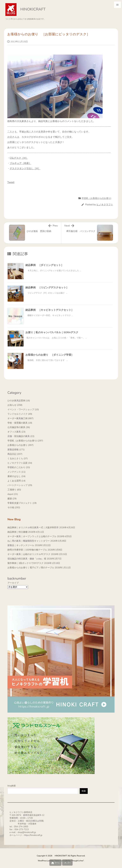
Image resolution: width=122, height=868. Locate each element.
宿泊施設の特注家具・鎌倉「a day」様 (27, 559)
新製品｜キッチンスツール (21, 545)
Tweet (11, 182)
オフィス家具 (16, 432)
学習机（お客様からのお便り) (96, 198)
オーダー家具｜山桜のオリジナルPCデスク (29, 554)
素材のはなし (16, 476)
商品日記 (15, 454)
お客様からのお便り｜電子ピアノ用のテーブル (31, 568)
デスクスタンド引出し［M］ (25, 168)
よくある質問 (16, 481)
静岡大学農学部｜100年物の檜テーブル (27, 550)
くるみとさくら (18, 458)
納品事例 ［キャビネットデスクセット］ (50, 310)
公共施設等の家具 (19, 427)
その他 (14, 507)
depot (13, 494)
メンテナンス (16, 472)
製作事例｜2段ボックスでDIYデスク (25, 563)
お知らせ (15, 405)
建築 (12, 499)
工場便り (14, 490)
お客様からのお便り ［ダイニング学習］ (50, 355)
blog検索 (12, 786)
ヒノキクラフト (105, 205)
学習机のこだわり (19, 467)
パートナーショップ (20, 485)
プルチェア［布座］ (20, 163)
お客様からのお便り (20, 445)
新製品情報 (16, 450)
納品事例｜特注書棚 (17, 532)
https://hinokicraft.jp (33, 835)
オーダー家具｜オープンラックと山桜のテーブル (32, 536)
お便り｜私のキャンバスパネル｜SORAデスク (52, 332)
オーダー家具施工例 (20, 418)
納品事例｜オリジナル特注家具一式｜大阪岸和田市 (33, 528)
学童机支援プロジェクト (22, 503)
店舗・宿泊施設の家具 (21, 436)
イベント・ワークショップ (23, 410)
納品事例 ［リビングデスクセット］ (47, 288)
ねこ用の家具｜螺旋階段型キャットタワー (29, 541)
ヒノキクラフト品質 (20, 463)
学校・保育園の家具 (20, 423)
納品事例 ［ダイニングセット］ (44, 265)
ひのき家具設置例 (19, 401)
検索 (84, 791)
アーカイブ (13, 583)
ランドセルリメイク (20, 414)
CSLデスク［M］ (19, 158)
